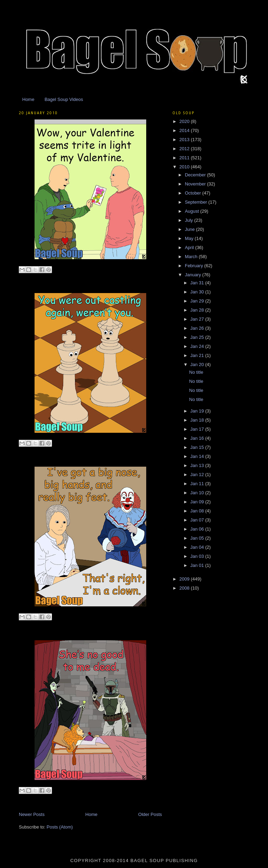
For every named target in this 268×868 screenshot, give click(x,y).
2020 (185, 121)
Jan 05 (198, 538)
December (196, 175)
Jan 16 (198, 438)
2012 (185, 149)
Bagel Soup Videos (64, 99)
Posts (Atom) (60, 827)
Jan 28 (198, 310)
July (190, 220)
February (195, 266)
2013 (185, 140)
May (190, 238)
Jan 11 (198, 484)
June (191, 229)
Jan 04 (198, 547)
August (193, 211)
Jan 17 (198, 429)
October (194, 193)
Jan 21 (198, 355)
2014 (185, 130)
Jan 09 (198, 502)
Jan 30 (198, 292)
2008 (185, 588)
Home (28, 99)
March (192, 257)
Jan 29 (198, 301)
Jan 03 (198, 556)
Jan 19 (198, 411)
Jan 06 (198, 529)
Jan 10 (198, 493)
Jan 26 (198, 328)
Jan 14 (198, 456)
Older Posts (150, 814)
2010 (185, 167)
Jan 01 (198, 565)
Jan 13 (198, 465)
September (197, 202)
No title (196, 372)
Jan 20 (198, 364)
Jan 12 (198, 475)
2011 (185, 158)
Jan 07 (198, 520)
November (196, 184)
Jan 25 (198, 337)
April (190, 247)
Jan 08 (198, 511)
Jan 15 (198, 447)
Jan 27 (198, 319)
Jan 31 (198, 283)
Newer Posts (32, 814)
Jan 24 (198, 346)
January (194, 275)
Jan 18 (198, 420)
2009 (185, 579)
